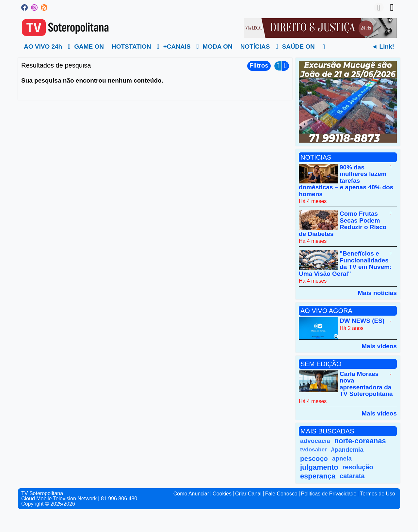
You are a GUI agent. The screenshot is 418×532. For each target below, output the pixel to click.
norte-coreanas (360, 441)
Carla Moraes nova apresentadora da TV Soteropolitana (366, 384)
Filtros (259, 65)
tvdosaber (313, 450)
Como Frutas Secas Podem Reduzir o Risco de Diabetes (343, 224)
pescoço (314, 458)
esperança (318, 476)
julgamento (319, 467)
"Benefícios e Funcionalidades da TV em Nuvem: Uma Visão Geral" (345, 264)
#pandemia (347, 450)
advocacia (315, 441)
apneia (342, 458)
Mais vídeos (379, 346)
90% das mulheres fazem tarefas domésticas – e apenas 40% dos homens (346, 181)
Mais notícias (377, 293)
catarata (352, 476)
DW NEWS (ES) (362, 321)
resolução (358, 467)
